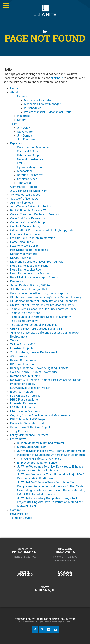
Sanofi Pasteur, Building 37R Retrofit (33, 285)
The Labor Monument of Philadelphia (34, 325)
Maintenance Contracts (25, 411)
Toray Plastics (19, 431)
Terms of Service (21, 518)
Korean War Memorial (24, 254)
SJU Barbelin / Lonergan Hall (29, 289)
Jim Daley (23, 128)
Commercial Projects (24, 187)
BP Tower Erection (22, 364)
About (14, 92)
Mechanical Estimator (38, 100)
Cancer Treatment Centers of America (35, 214)
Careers (22, 96)
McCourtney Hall (21, 258)
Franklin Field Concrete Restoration (33, 238)
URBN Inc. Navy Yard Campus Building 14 (36, 329)
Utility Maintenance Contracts (29, 435)
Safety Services (27, 179)
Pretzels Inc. (18, 281)
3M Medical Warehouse (25, 195)
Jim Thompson (27, 139)
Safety (21, 120)
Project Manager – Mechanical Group (48, 112)
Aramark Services (22, 203)
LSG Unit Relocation (23, 407)
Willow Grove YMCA (23, 344)
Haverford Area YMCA (24, 246)
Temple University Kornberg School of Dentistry (41, 317)
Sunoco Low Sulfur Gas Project (30, 427)
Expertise (16, 143)
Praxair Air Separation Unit (27, 423)
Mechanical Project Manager (42, 104)
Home (14, 88)
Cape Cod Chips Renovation (28, 218)
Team (14, 124)
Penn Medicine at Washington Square (34, 277)
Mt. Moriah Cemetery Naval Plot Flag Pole (37, 262)
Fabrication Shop (28, 155)
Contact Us (68, 619)
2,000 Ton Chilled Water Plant (29, 191)
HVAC (21, 163)
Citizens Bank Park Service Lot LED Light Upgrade (42, 230)
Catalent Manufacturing (25, 226)
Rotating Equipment (30, 175)
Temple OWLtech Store (25, 313)
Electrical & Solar (28, 151)
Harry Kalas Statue (22, 242)
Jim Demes (24, 136)
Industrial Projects (22, 348)
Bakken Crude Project (24, 360)
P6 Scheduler (32, 108)
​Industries (23, 116)
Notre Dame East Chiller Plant (29, 266)
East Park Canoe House (25, 234)
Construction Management (34, 147)
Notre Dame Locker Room (27, 269)
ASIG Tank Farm (20, 356)
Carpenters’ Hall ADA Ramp (28, 222)
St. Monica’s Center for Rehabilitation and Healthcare (44, 301)
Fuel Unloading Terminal (26, 396)
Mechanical (24, 171)
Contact (15, 510)
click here (57, 78)
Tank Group (24, 183)
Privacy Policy (19, 514)
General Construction (31, 159)
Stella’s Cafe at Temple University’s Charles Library (42, 305)
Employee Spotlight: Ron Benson (38, 463)
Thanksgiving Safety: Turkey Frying (39, 459)
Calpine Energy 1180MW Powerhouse (34, 372)
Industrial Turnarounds (25, 403)
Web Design (57, 622)
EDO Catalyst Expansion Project (30, 388)
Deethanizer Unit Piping (25, 376)
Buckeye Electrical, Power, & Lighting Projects (39, 368)
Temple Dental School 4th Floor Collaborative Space (43, 309)
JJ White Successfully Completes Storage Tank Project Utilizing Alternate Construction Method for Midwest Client (50, 502)
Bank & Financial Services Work (30, 210)
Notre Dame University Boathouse (32, 273)
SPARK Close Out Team (32, 447)
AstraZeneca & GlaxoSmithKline (31, 206)
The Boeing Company (24, 321)
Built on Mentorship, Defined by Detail (41, 443)
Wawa (14, 340)
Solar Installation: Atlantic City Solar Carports (39, 293)
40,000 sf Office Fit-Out (25, 199)
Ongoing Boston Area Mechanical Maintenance (40, 415)
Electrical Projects (22, 392)
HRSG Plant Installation (25, 400)
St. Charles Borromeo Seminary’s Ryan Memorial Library (46, 297)
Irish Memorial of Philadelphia (29, 250)
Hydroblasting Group (30, 167)
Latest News (18, 439)
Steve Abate (25, 132)
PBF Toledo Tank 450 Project (29, 419)
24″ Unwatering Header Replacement (34, 352)
